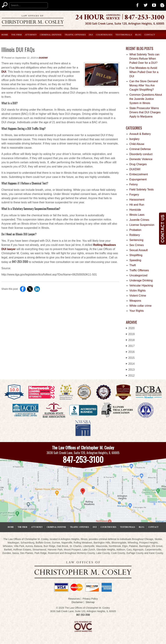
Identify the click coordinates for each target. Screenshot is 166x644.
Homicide (135, 210)
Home (5, 35)
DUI (91, 35)
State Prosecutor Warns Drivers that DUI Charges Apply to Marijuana (145, 112)
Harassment (137, 200)
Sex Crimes (137, 245)
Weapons (135, 301)
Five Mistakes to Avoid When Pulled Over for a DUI (144, 72)
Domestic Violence (141, 159)
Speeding (135, 260)
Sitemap (90, 602)
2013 (130, 370)
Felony (134, 184)
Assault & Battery (140, 134)
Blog (138, 35)
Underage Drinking (141, 280)
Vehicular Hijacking (141, 285)
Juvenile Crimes (139, 220)
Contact (150, 35)
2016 (130, 352)
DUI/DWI (43, 58)
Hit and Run (137, 205)
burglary (134, 139)
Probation (135, 230)
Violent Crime (138, 296)
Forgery (134, 195)
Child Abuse (137, 144)
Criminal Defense (51, 35)
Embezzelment (139, 174)
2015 (130, 358)
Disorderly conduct (141, 154)
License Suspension (142, 225)
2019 (130, 334)
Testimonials (124, 35)
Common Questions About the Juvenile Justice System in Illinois (146, 99)
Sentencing (136, 240)
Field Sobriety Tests (142, 189)
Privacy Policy (90, 599)
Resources (74, 599)
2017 (130, 346)
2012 (130, 376)
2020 (130, 328)
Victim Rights (137, 291)
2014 (130, 364)
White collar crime (140, 306)
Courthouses (104, 35)
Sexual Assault (139, 250)
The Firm (16, 35)
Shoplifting (136, 255)
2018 (130, 340)
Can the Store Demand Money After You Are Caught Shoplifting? (144, 85)
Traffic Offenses (75, 35)
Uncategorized (138, 275)
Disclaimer (77, 602)
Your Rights (137, 311)
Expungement (138, 179)
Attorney (31, 35)
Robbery (135, 235)
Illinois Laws (137, 215)
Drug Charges (138, 164)
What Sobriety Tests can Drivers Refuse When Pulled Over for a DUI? (144, 59)
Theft (133, 265)
